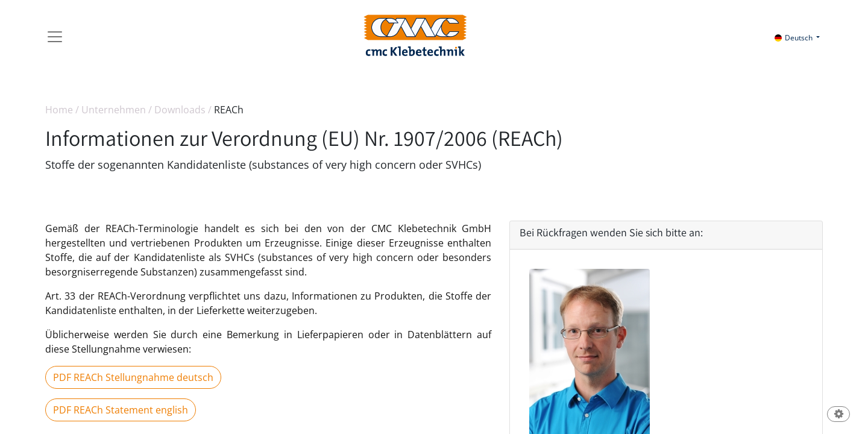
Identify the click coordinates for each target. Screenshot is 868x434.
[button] (838, 415)
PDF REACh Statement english (121, 410)
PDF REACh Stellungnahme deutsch (133, 377)
